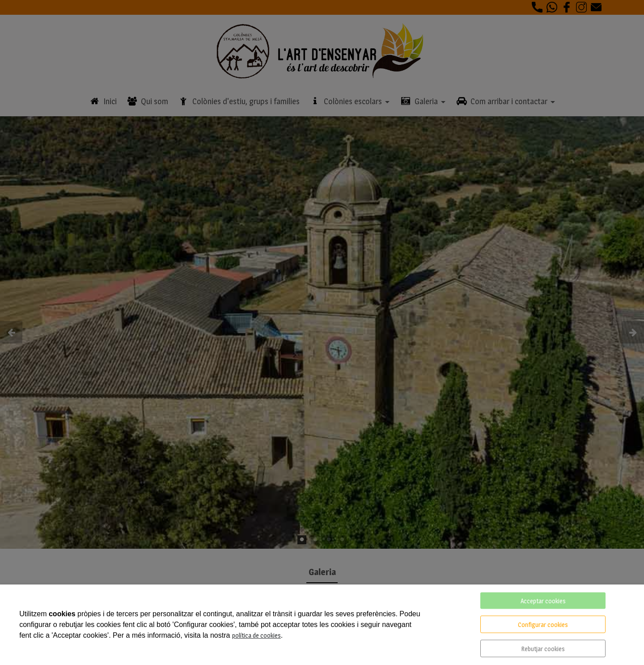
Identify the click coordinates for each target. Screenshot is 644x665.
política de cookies (256, 635)
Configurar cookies (543, 625)
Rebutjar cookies (543, 649)
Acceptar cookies (543, 601)
